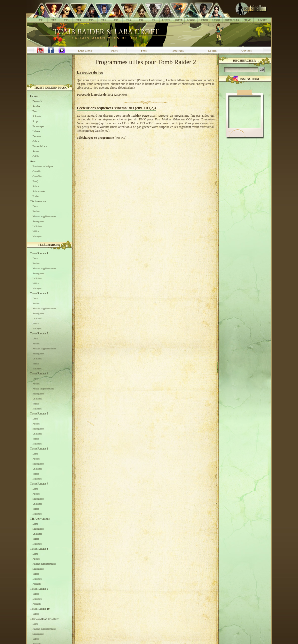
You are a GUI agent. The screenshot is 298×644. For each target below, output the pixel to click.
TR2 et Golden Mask (50, 88)
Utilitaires (37, 227)
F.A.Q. (36, 181)
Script (35, 121)
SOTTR (178, 20)
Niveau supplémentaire (43, 389)
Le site (212, 51)
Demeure (37, 136)
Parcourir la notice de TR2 (95, 95)
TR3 (66, 20)
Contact (247, 51)
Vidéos (36, 232)
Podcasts (37, 584)
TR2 (54, 20)
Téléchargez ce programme (95, 138)
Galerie (36, 141)
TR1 (41, 20)
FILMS (247, 20)
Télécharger (49, 245)
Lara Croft (85, 51)
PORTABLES (232, 20)
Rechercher (244, 61)
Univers (36, 131)
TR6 (104, 20)
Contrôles (37, 176)
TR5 (91, 20)
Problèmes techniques (43, 166)
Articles (36, 106)
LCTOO (204, 20)
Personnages (38, 126)
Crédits (36, 156)
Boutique (178, 51)
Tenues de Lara (40, 146)
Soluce (36, 186)
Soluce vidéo (38, 191)
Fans (144, 51)
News (114, 51)
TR (154, 20)
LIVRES (263, 20)
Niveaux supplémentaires (44, 217)
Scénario (37, 116)
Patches (36, 211)
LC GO (216, 20)
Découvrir (37, 101)
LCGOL (191, 20)
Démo (35, 206)
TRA (128, 20)
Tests (35, 111)
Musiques (37, 237)
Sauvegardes (38, 222)
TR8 (141, 20)
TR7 (116, 20)
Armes (36, 151)
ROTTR (166, 20)
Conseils (36, 171)
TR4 (79, 20)
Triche (35, 196)
